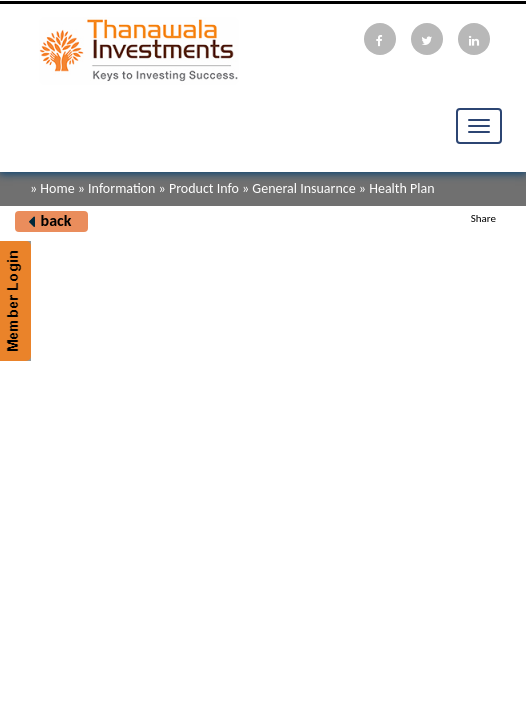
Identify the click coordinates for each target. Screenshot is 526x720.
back (56, 220)
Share (483, 218)
